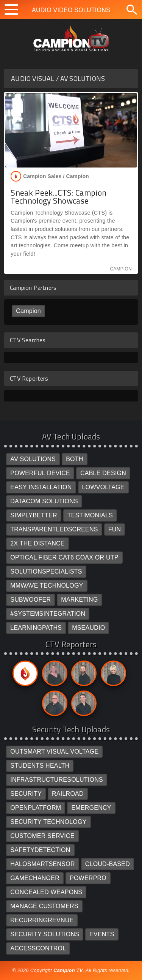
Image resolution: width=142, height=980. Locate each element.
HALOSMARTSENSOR (42, 864)
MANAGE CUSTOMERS (44, 906)
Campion (28, 311)
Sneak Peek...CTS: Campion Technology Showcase (59, 197)
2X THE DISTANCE (37, 543)
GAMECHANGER (35, 878)
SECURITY (26, 794)
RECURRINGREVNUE (42, 920)
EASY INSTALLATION (41, 487)
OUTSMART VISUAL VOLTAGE (54, 752)
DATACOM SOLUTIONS (44, 501)
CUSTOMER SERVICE (42, 836)
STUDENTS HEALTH (40, 766)
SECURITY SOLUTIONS (45, 934)
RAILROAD (68, 794)
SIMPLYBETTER (34, 515)
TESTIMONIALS (90, 515)
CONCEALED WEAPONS (46, 892)
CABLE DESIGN (103, 473)
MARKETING (79, 600)
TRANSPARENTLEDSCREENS (54, 529)
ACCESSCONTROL (38, 948)
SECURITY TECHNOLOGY (48, 822)
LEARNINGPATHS (36, 628)
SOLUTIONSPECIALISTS (46, 571)
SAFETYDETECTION (40, 850)
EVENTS (102, 934)
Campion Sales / (50, 176)
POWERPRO (88, 878)
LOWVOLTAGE (103, 487)
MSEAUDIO (88, 628)
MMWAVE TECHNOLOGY (47, 586)
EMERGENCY (91, 808)
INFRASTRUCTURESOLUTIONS (57, 780)
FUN (115, 529)
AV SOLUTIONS (33, 459)
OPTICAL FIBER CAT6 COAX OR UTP (64, 557)
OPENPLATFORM (36, 808)
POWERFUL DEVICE (40, 473)
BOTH (74, 459)
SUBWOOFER (30, 600)
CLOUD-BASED (108, 864)
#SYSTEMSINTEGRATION (48, 614)
